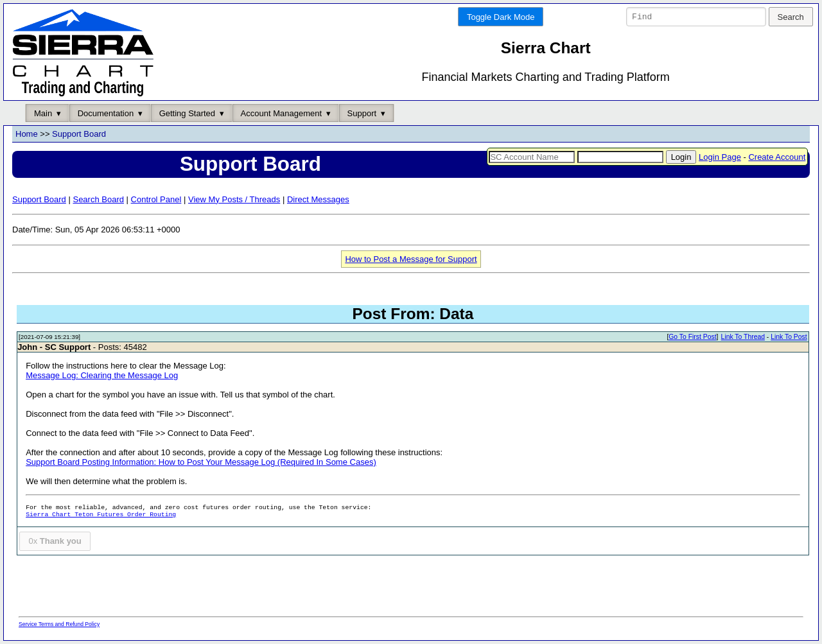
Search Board (98, 199)
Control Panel (156, 199)
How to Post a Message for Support (411, 259)
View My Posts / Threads (234, 199)
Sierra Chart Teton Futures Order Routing (101, 515)
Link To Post (789, 337)
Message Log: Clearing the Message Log (102, 376)
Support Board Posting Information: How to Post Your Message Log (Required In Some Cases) (201, 463)
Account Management (281, 113)
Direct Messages (318, 199)
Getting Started (187, 113)
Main (43, 113)
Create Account (777, 157)
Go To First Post (692, 337)
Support (362, 113)
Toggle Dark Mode (501, 17)
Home (27, 135)
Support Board (79, 135)
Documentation (106, 113)
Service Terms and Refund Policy (59, 624)
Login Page (720, 157)
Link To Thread (743, 337)
